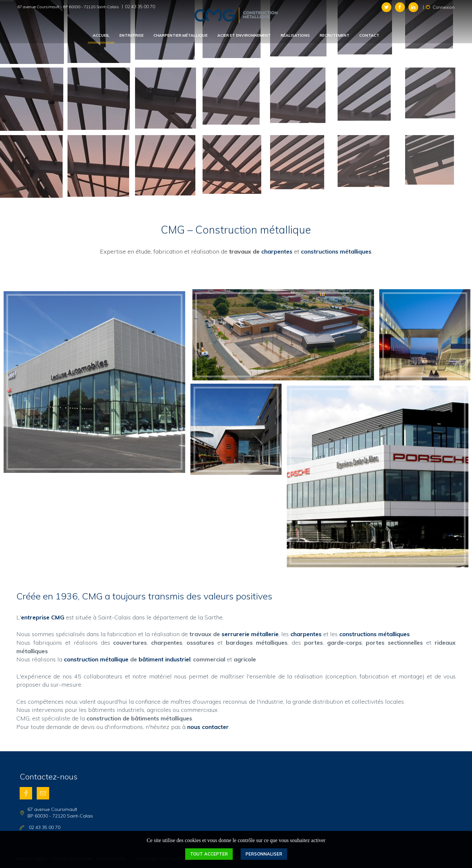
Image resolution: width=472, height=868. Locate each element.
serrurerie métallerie (250, 634)
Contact (369, 35)
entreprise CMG (43, 617)
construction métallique (96, 659)
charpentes (277, 226)
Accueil (101, 35)
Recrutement (334, 35)
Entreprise (131, 35)
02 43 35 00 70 (140, 7)
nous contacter (208, 727)
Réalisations (295, 35)
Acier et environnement (244, 35)
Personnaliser (264, 854)
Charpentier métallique (180, 35)
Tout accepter (209, 854)
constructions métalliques (336, 226)
